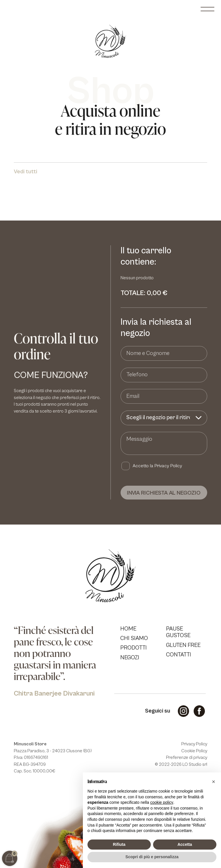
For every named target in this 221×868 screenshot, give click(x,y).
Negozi (130, 658)
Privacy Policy (168, 466)
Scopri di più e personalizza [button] (152, 857)
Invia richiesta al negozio (164, 493)
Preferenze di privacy (187, 757)
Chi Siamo (134, 638)
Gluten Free (183, 645)
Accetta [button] (185, 844)
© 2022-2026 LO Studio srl (181, 764)
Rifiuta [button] (119, 844)
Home (128, 629)
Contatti (179, 655)
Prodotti (134, 648)
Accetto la (157, 466)
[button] (214, 782)
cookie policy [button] (162, 802)
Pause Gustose (178, 632)
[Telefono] (164, 375)
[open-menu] (207, 9)
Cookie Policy (194, 751)
